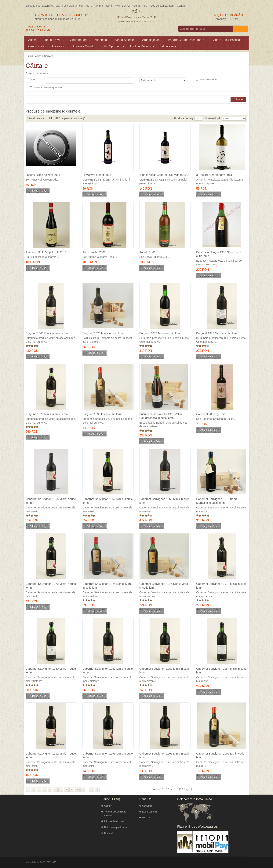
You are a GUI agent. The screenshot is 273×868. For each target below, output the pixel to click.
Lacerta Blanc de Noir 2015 (43, 175)
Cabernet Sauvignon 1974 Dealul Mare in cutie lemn (107, 586)
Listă (47, 118)
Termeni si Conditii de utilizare (115, 814)
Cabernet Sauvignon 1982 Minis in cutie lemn (164, 671)
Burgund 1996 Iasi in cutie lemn (102, 414)
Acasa (32, 40)
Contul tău (147, 806)
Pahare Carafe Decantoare (187, 40)
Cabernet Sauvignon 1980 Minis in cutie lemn (51, 671)
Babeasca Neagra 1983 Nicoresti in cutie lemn (219, 254)
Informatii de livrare (114, 821)
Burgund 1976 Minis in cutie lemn (160, 333)
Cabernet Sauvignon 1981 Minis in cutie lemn (108, 671)
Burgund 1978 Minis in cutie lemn (217, 333)
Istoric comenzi (150, 812)
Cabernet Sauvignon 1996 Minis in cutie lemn (164, 755)
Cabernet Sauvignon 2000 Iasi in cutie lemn (220, 755)
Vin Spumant (114, 46)
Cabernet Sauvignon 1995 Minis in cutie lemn (108, 755)
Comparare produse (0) (73, 118)
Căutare (49, 56)
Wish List (147, 818)
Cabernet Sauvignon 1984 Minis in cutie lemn (221, 671)
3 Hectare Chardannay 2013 (214, 175)
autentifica (48, 6)
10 (77, 790)
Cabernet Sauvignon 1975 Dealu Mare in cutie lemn (164, 586)
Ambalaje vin (152, 40)
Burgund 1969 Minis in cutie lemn (47, 333)
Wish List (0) (123, 6)
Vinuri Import (80, 40)
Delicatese (168, 46)
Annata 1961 (147, 252)
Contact (181, 6)
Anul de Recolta (142, 46)
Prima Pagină (104, 6)
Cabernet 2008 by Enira (211, 414)
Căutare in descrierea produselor (48, 88)
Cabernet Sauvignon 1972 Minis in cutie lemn (51, 586)
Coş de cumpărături (162, 6)
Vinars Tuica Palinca (228, 40)
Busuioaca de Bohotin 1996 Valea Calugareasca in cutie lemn (161, 416)
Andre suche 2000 (94, 252)
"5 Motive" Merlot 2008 (97, 175)
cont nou (84, 6)
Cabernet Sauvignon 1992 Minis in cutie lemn (51, 755)
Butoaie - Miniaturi (84, 46)
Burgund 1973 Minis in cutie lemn (104, 333)
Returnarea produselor (116, 827)
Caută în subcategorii (209, 79)
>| (97, 790)
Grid (51, 118)
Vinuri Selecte (126, 40)
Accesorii (58, 46)
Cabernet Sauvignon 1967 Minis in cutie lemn (108, 501)
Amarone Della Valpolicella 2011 (46, 252)
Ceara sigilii (36, 46)
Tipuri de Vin (54, 40)
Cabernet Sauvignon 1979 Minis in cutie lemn (221, 586)
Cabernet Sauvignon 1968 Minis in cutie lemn (164, 501)
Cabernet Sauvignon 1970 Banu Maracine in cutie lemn (217, 501)
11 (83, 790)
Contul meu (140, 6)
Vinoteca (102, 40)
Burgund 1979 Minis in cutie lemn (47, 414)
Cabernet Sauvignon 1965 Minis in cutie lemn (51, 501)
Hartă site (109, 833)
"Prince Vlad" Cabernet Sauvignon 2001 (165, 175)
